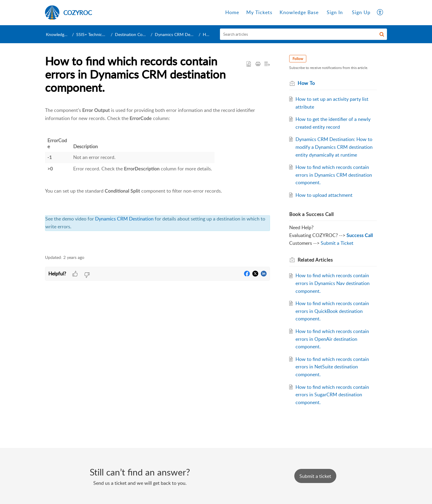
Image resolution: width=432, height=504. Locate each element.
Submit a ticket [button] (315, 476)
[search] (304, 34)
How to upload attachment (324, 195)
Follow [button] (298, 59)
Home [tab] (232, 12)
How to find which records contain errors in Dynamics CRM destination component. (334, 175)
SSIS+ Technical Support (99, 34)
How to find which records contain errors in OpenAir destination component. (332, 339)
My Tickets (259, 12)
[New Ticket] (315, 476)
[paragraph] (157, 177)
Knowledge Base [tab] (299, 12)
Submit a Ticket (337, 243)
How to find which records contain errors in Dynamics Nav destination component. (333, 283)
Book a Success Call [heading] (312, 214)
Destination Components (140, 34)
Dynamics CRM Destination (183, 34)
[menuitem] (335, 13)
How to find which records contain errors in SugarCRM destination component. (332, 395)
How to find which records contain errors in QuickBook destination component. (332, 311)
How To (210, 34)
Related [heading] (315, 260)
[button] (380, 13)
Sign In (335, 12)
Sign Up (361, 12)
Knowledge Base (61, 34)
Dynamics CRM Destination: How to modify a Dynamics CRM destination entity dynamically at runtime (334, 147)
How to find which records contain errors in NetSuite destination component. (332, 367)
